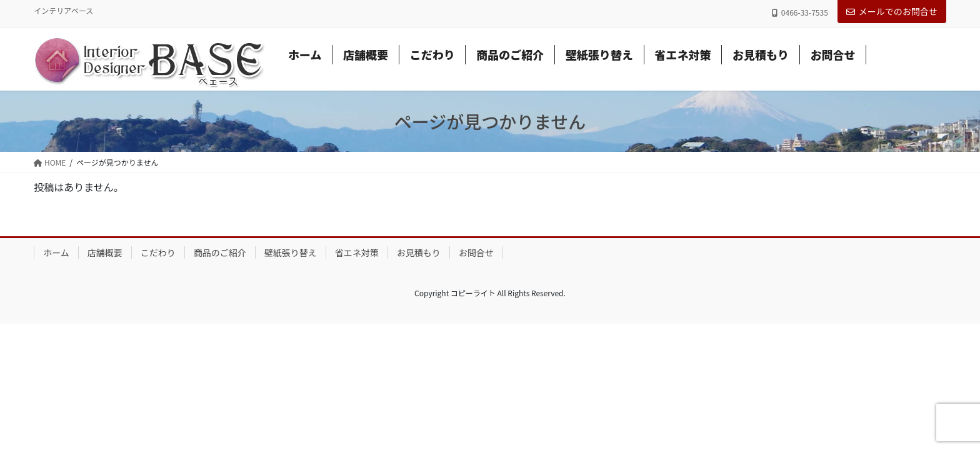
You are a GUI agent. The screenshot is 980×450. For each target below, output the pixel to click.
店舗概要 (105, 252)
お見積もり (419, 252)
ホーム (56, 252)
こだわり (158, 252)
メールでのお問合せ (892, 11)
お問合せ (476, 252)
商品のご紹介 (220, 252)
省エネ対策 (357, 252)
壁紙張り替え (291, 252)
